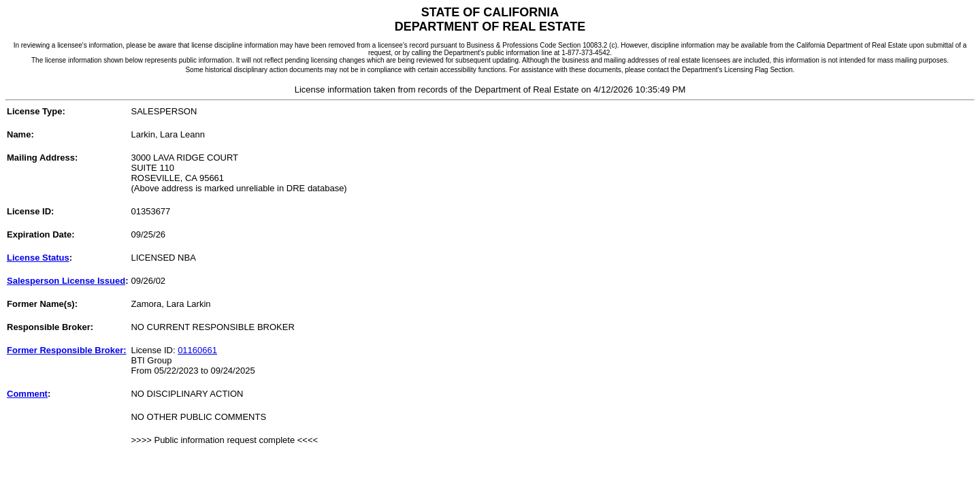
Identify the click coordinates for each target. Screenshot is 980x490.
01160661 (197, 350)
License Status (38, 258)
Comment (27, 394)
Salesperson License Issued (66, 281)
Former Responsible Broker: (67, 350)
